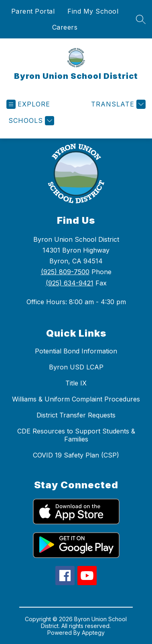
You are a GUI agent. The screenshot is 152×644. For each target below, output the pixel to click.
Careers (65, 27)
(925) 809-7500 (65, 272)
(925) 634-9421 (70, 283)
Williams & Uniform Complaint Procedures (76, 399)
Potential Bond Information (76, 351)
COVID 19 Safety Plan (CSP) (76, 455)
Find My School (93, 11)
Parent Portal (33, 11)
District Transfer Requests (76, 415)
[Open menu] (28, 104)
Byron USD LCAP (76, 367)
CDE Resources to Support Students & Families (76, 435)
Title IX (76, 383)
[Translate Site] (117, 104)
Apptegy (93, 633)
